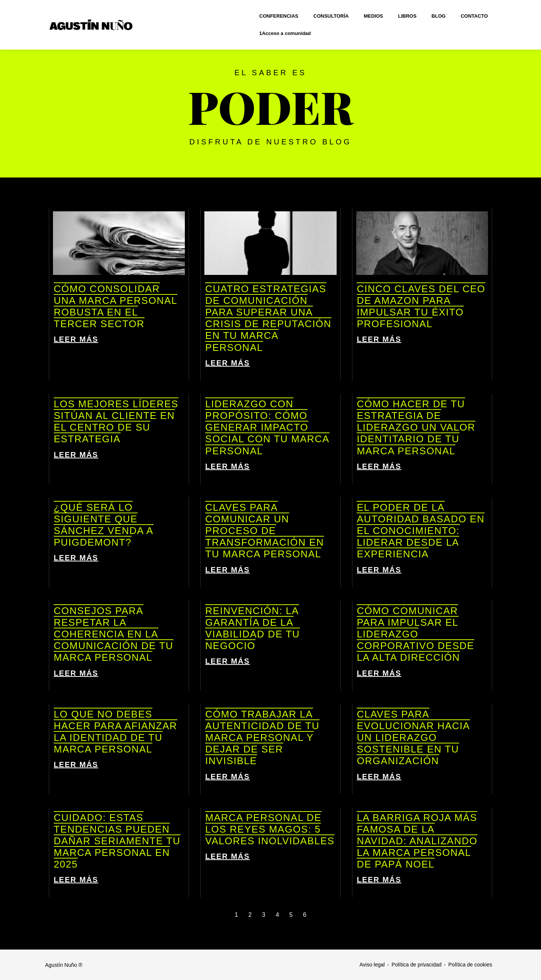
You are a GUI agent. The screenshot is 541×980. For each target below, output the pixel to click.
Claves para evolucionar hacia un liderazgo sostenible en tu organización (413, 738)
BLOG (439, 16)
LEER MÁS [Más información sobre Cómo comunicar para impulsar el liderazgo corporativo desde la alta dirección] (379, 673)
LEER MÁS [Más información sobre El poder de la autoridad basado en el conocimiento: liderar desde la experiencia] (379, 570)
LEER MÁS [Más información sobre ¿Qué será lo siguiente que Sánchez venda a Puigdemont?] (76, 558)
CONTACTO (474, 16)
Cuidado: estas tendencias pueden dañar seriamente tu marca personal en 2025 (117, 841)
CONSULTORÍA (331, 16)
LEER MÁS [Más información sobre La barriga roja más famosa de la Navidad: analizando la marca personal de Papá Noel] (379, 880)
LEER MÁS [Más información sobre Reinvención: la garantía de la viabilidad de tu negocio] (227, 661)
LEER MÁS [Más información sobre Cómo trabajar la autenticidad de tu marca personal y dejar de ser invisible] (227, 777)
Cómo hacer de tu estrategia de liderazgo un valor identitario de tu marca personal (416, 427)
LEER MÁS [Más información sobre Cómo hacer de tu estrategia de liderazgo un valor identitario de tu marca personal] (379, 466)
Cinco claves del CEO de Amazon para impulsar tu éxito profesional (421, 306)
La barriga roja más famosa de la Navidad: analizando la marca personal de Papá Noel (417, 841)
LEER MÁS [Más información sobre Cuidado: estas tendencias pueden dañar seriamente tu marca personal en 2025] (76, 880)
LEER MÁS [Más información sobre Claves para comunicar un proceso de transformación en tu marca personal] (227, 570)
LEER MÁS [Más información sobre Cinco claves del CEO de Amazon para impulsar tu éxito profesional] (379, 339)
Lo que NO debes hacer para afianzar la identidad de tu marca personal (116, 732)
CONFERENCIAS (279, 16)
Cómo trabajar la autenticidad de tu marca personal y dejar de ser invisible (262, 738)
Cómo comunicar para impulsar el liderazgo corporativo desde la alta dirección (416, 634)
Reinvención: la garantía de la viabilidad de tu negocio (252, 628)
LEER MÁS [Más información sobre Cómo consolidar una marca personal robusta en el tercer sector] (76, 339)
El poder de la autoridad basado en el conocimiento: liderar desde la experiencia (421, 531)
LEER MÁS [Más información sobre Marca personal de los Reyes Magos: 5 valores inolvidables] (227, 856)
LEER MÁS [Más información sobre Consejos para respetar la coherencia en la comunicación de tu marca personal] (76, 673)
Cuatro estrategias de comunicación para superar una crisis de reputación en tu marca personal (268, 318)
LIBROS (407, 16)
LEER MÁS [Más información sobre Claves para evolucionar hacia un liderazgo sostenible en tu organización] (379, 777)
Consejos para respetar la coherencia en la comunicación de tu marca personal (113, 634)
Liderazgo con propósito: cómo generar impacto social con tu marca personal (267, 427)
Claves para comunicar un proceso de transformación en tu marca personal (264, 531)
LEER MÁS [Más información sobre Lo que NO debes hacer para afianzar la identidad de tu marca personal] (76, 765)
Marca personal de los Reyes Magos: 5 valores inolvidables (270, 829)
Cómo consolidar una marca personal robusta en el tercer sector (116, 306)
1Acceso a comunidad (285, 33)
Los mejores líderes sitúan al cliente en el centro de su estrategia (116, 422)
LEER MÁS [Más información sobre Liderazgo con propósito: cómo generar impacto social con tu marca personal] (227, 466)
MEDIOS (373, 16)
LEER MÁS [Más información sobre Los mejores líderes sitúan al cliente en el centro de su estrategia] (76, 455)
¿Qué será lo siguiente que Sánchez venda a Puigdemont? (104, 525)
